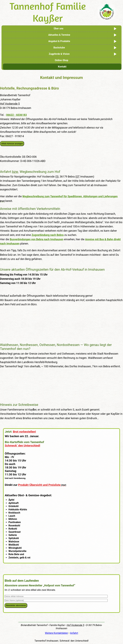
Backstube (59, 48)
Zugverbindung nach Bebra (48, 235)
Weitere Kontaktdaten (56, 633)
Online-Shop (61, 60)
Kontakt (62, 67)
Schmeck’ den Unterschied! (23, 446)
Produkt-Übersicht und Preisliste (39, 485)
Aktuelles (59, 35)
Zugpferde (59, 54)
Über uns (58, 29)
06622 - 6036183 (17, 115)
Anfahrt (74, 633)
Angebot (59, 41)
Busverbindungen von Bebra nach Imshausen (36, 239)
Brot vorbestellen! (24, 432)
